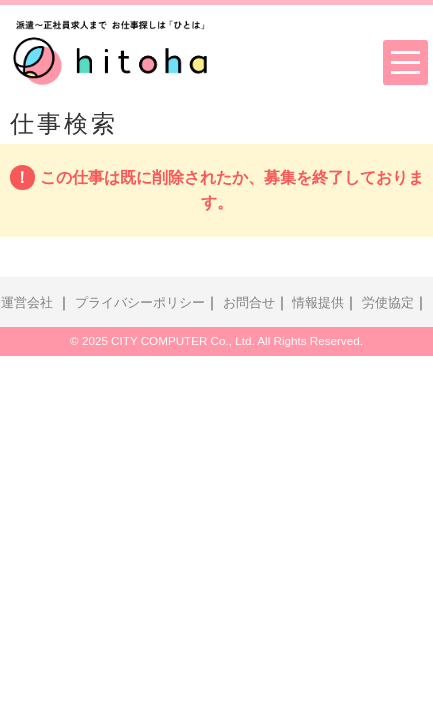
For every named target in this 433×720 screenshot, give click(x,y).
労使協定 (388, 303)
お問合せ (249, 303)
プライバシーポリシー (140, 303)
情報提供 (318, 303)
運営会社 (27, 303)
